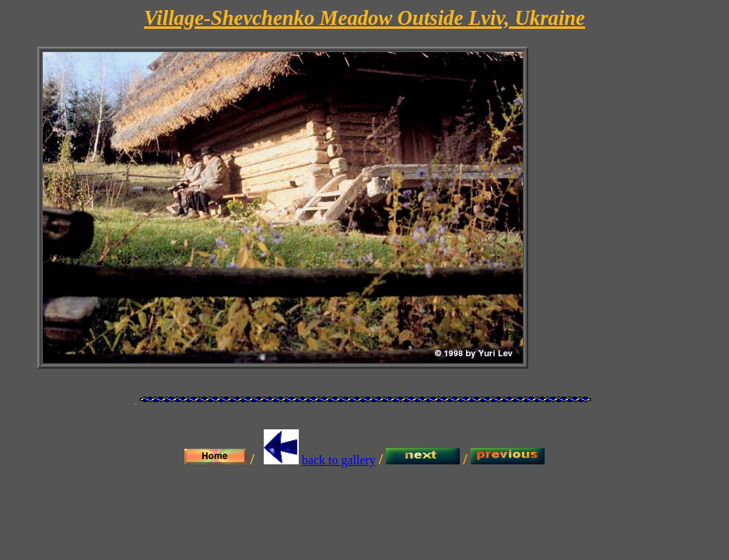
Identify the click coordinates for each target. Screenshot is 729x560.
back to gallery (339, 460)
